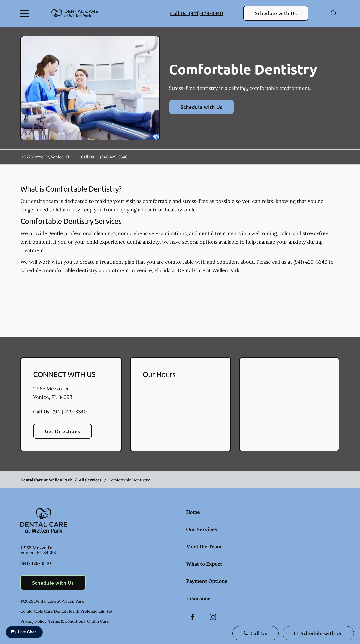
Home (193, 512)
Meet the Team (204, 546)
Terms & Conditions (67, 621)
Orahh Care (98, 621)
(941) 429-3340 (114, 157)
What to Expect (204, 564)
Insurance (198, 598)
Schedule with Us (276, 13)
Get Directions (63, 431)
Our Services (202, 529)
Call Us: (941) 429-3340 (197, 13)
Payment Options (207, 581)
